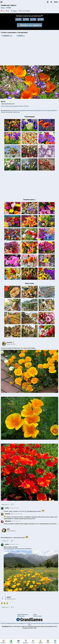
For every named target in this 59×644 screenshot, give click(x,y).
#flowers (21, 106)
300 (41, 19)
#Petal (28, 111)
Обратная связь (37, 630)
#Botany (3, 112)
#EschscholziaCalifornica (36, 111)
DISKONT (15, 11)
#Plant (45, 111)
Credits (35, 629)
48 (18, 19)
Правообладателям (23, 629)
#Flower (15, 111)
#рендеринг (16, 106)
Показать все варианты (29, 25)
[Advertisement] (29, 52)
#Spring (49, 111)
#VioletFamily (16, 112)
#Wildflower (54, 111)
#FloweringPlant (22, 111)
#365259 (5, 36)
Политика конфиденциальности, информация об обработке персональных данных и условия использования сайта (30, 638)
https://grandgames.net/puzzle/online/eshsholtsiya (18, 563)
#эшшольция (9, 106)
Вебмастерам (21, 630)
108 (26, 19)
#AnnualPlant (9, 112)
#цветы (3, 106)
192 (33, 19)
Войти (56, 2)
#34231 (20, 36)
